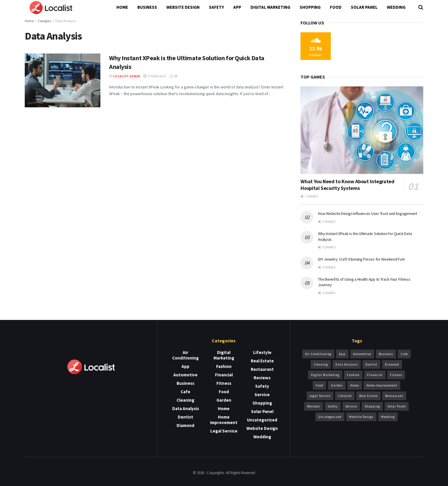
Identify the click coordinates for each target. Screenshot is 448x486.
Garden (224, 400)
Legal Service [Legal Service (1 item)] (320, 396)
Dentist (185, 417)
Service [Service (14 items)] (351, 406)
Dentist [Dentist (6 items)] (371, 364)
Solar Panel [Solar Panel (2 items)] (397, 406)
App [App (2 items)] (342, 354)
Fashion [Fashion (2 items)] (353, 375)
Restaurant (262, 369)
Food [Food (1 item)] (319, 385)
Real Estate (262, 361)
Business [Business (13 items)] (386, 354)
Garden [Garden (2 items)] (337, 385)
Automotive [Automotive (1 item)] (362, 354)
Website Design (183, 7)
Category (45, 21)
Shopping (310, 7)
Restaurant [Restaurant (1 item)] (394, 396)
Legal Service (224, 431)
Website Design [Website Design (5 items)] (361, 417)
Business (147, 7)
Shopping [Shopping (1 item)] (372, 406)
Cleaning (185, 400)
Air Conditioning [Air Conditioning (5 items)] (318, 354)
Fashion (224, 366)
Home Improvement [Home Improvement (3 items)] (382, 385)
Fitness (224, 383)
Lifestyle (262, 352)
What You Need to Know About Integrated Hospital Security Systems (347, 185)
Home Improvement (224, 420)
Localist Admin (127, 76)
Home (122, 7)
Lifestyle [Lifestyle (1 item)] (345, 396)
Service (262, 395)
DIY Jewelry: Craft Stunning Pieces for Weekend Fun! (361, 259)
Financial (224, 375)
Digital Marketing (270, 7)
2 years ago (155, 76)
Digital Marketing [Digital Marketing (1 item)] (325, 375)
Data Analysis (66, 21)
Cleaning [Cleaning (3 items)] (321, 364)
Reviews (262, 378)
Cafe (185, 392)
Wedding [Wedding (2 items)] (388, 417)
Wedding (396, 7)
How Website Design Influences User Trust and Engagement (368, 213)
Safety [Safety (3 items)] (333, 406)
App (237, 7)
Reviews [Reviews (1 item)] (314, 406)
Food (336, 7)
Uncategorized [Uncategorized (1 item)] (330, 417)
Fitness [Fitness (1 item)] (396, 375)
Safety (216, 7)
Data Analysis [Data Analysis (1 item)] (347, 364)
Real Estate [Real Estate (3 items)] (368, 396)
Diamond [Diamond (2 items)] (392, 364)
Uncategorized (262, 420)
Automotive (185, 375)
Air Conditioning (185, 355)
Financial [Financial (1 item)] (375, 375)
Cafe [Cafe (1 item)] (404, 354)
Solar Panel (364, 7)
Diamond (185, 425)
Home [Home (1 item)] (355, 385)
